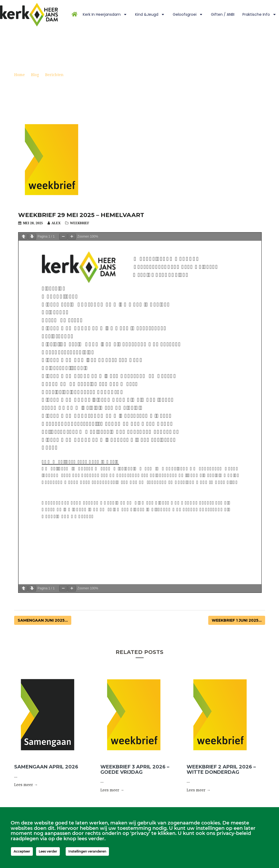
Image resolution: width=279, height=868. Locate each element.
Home (19, 75)
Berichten (54, 75)
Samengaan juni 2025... (43, 620)
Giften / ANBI (223, 14)
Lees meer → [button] (26, 785)
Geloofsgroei (188, 14)
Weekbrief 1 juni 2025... (237, 620)
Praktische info (259, 14)
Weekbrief (80, 223)
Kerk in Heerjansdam (105, 14)
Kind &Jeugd (150, 14)
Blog (35, 75)
